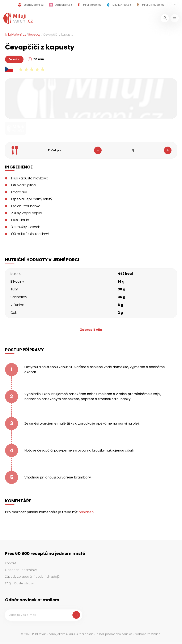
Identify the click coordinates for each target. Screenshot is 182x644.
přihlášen (86, 512)
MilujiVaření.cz (15, 35)
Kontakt (11, 563)
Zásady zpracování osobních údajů (32, 577)
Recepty (34, 35)
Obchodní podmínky (21, 570)
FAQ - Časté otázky (19, 583)
